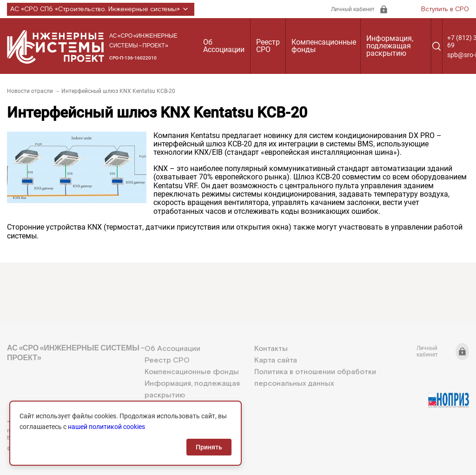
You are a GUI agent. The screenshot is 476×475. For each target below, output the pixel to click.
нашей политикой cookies (106, 427)
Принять (209, 447)
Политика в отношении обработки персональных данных (315, 378)
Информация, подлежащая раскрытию (390, 46)
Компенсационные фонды (324, 46)
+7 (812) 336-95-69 (49, 422)
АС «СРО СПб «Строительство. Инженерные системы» (101, 9)
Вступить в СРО (445, 9)
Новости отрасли (30, 91)
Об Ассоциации (224, 46)
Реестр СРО (268, 46)
